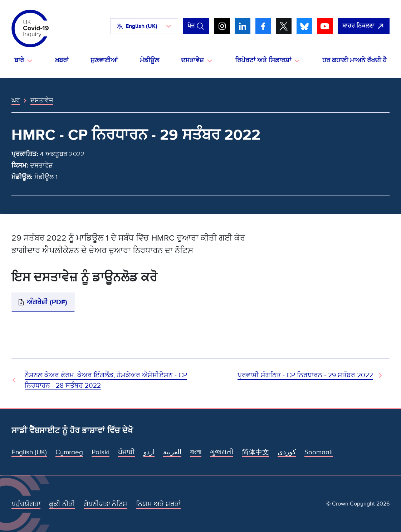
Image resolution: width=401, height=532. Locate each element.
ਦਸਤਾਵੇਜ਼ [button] (192, 60)
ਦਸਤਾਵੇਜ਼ (42, 100)
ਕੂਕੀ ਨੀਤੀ (62, 504)
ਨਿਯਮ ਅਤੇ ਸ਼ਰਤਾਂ (158, 504)
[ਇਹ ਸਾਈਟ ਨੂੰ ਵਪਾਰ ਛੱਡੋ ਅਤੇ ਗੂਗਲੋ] (364, 26)
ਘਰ (16, 100)
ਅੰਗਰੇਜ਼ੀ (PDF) (47, 302)
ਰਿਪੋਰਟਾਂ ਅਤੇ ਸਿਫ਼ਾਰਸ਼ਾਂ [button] (263, 60)
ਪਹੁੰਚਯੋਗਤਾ (26, 504)
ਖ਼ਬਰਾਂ (62, 60)
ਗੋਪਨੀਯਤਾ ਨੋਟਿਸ (106, 504)
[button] (144, 26)
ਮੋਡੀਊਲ (150, 60)
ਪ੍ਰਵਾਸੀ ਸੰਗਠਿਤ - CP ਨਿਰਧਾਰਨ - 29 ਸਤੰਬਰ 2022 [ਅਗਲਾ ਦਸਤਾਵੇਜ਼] (305, 375)
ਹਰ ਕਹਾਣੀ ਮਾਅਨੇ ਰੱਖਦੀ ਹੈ (354, 60)
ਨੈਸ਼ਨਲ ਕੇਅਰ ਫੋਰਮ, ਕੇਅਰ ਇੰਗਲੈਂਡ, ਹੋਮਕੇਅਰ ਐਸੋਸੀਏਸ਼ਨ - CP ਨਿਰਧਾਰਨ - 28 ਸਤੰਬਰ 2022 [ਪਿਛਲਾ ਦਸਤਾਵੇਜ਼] (106, 380)
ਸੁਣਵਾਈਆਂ (104, 60)
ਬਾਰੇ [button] (19, 60)
